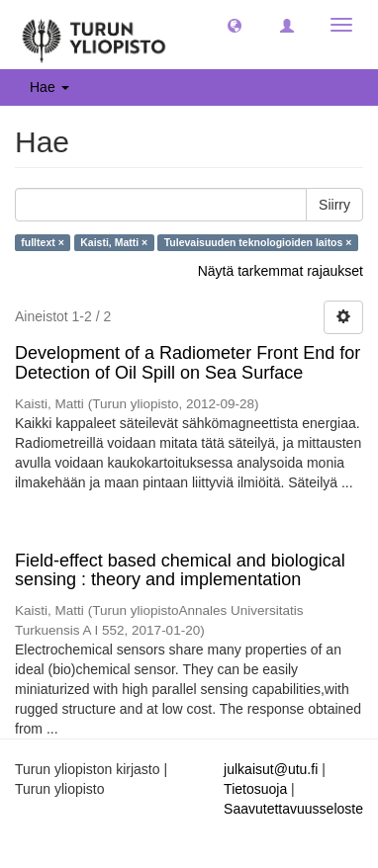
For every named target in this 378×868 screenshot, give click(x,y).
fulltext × (42, 242)
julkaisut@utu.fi (271, 769)
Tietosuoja (255, 789)
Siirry (334, 205)
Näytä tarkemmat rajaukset (281, 271)
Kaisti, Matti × (114, 242)
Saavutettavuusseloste (293, 809)
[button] (235, 25)
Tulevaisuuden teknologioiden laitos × (258, 242)
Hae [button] (49, 87)
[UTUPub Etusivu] (94, 35)
